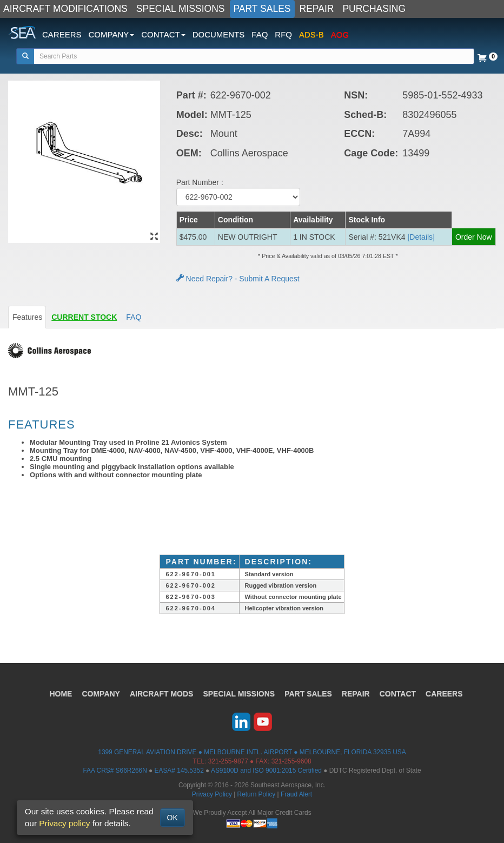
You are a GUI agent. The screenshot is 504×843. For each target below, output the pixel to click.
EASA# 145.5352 (179, 770)
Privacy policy (64, 823)
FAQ (260, 34)
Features (27, 317)
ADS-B (311, 34)
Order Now (474, 237)
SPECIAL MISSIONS (181, 9)
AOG (340, 34)
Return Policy (257, 794)
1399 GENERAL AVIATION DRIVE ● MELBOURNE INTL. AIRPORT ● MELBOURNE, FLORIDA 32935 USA (252, 752)
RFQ (283, 34)
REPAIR (317, 9)
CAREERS (62, 34)
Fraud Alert (296, 794)
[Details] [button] (421, 237)
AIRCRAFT (161, 694)
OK (173, 818)
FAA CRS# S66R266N (115, 770)
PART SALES (262, 9)
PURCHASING (374, 9)
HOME (61, 694)
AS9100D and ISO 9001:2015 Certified (266, 770)
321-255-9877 (228, 761)
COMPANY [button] (112, 34)
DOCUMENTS (219, 34)
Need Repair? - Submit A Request (238, 279)
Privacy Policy (212, 794)
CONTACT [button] (163, 34)
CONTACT (398, 694)
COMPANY (101, 694)
